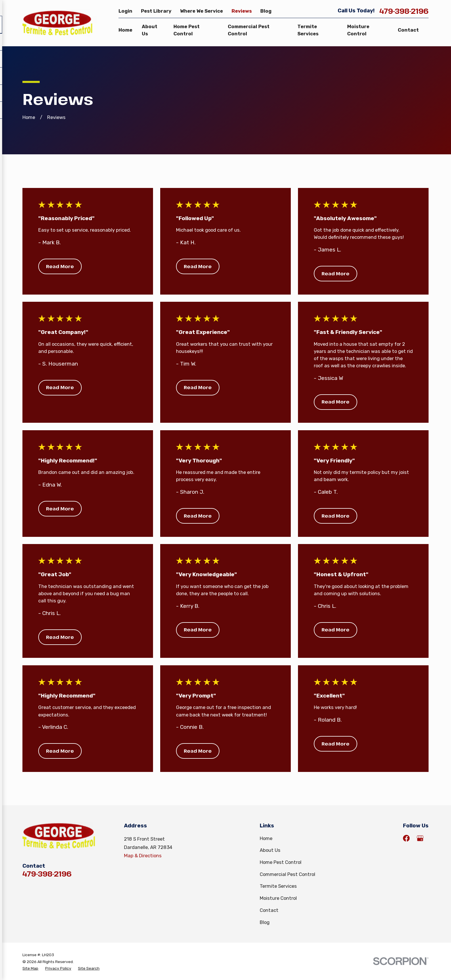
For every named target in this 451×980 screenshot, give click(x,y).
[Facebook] (406, 838)
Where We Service (201, 11)
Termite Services (278, 886)
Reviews (242, 11)
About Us (270, 850)
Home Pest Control (281, 862)
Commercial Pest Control (287, 874)
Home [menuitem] (125, 30)
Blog (266, 11)
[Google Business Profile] (420, 838)
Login (125, 11)
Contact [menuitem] (408, 30)
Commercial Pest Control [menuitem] (249, 30)
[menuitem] (30, 968)
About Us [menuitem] (150, 30)
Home (266, 838)
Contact (269, 910)
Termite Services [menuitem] (308, 30)
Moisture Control (278, 898)
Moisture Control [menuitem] (358, 30)
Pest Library (156, 11)
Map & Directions (143, 856)
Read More (60, 266)
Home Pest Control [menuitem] (187, 30)
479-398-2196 (404, 11)
